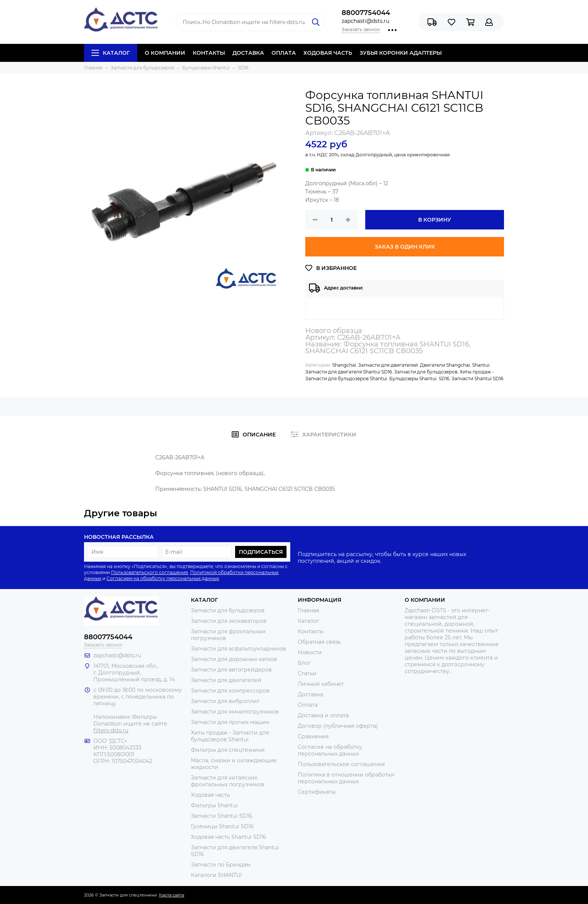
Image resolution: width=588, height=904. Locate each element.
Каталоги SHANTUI (216, 875)
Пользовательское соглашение (341, 764)
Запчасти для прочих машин (230, 722)
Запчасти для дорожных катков (234, 659)
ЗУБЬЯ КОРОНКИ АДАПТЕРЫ (401, 53)
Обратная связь (319, 642)
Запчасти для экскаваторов (229, 621)
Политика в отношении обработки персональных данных (346, 778)
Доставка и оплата (323, 715)
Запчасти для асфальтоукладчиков (238, 649)
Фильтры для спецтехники (228, 750)
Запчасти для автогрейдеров (231, 670)
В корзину (435, 220)
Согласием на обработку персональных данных (163, 578)
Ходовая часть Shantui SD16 (229, 837)
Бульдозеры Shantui (413, 379)
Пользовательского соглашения (149, 572)
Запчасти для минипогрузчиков (235, 712)
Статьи (307, 673)
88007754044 (366, 13)
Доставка (310, 694)
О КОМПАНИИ (165, 53)
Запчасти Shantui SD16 (477, 379)
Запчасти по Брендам (221, 865)
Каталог (111, 53)
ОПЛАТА (284, 53)
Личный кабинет (321, 684)
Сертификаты (317, 792)
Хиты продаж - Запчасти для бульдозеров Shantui (230, 736)
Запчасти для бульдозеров (426, 372)
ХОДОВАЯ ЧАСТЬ (328, 53)
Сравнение (313, 736)
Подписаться (261, 552)
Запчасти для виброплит (225, 701)
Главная (308, 610)
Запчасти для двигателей (388, 365)
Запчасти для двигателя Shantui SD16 (349, 372)
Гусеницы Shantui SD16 (222, 826)
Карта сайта (172, 895)
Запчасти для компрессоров (230, 691)
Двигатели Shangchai (445, 365)
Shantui (481, 365)
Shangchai (344, 365)
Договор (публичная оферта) (338, 726)
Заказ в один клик (405, 247)
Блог (304, 663)
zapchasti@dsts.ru (365, 21)
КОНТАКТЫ (209, 53)
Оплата (308, 705)
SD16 (444, 379)
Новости (310, 652)
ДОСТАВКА (248, 53)
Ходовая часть (210, 795)
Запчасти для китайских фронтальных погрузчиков (228, 781)
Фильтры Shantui (214, 805)
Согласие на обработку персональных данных (330, 750)
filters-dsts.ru (111, 730)
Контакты (311, 631)
